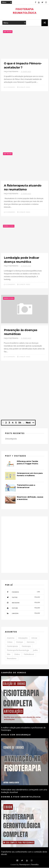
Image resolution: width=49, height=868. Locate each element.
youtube (23, 608)
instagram (23, 603)
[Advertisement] (24, 122)
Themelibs (35, 865)
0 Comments (9, 87)
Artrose (8, 32)
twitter (23, 597)
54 (20, 423)
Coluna (10, 642)
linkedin (23, 613)
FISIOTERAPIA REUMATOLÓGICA (25, 11)
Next (28, 423)
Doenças (20, 642)
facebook (23, 592)
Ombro (17, 655)
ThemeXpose (24, 865)
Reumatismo (12, 659)
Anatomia (11, 638)
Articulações (23, 638)
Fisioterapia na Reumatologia (18, 651)
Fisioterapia (26, 646)
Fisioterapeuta (12, 646)
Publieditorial (29, 655)
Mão (9, 655)
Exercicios (9, 226)
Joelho (35, 651)
